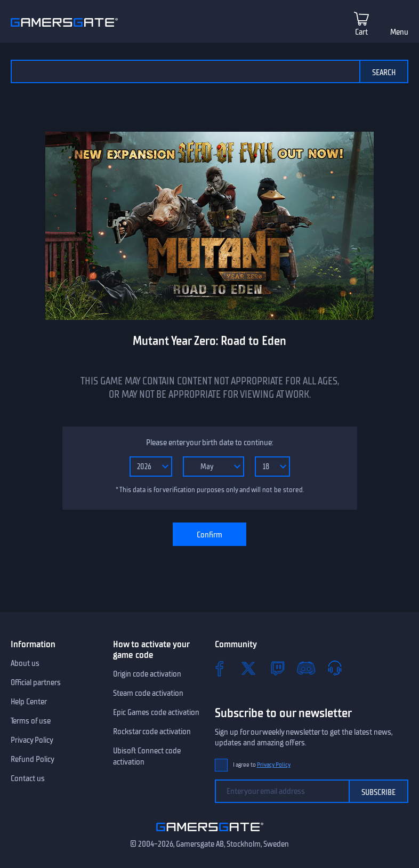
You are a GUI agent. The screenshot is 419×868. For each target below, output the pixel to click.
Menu (399, 32)
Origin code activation (147, 674)
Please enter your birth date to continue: (209, 443)
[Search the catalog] (185, 71)
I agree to (262, 765)
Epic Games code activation (156, 712)
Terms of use (31, 721)
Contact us (28, 778)
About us (25, 663)
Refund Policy (33, 759)
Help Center (29, 702)
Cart (361, 32)
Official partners (36, 682)
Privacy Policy (32, 740)
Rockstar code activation (152, 732)
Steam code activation (148, 693)
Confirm (209, 535)
